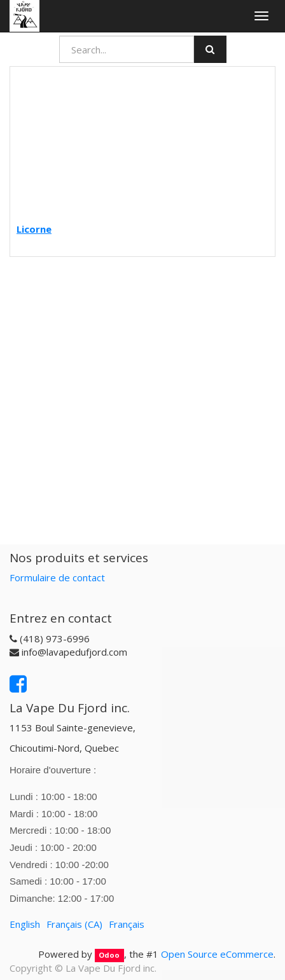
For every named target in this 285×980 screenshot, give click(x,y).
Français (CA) (74, 924)
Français (127, 924)
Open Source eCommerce (217, 954)
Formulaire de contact (57, 577)
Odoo (109, 955)
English (25, 924)
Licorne (34, 229)
